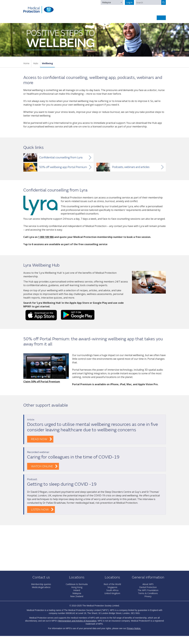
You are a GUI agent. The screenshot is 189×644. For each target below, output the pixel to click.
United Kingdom (112, 593)
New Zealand (77, 596)
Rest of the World (112, 584)
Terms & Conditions (148, 593)
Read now (39, 439)
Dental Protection (148, 587)
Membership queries (41, 584)
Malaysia (106, 2)
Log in (129, 2)
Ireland (77, 590)
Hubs (36, 63)
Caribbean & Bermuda (77, 584)
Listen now (40, 510)
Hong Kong (77, 587)
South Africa (112, 590)
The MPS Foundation (148, 590)
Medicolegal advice (41, 587)
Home (26, 63)
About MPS (148, 584)
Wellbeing (47, 63)
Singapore (112, 587)
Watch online (42, 466)
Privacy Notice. (134, 628)
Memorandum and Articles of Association (77, 621)
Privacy (148, 596)
